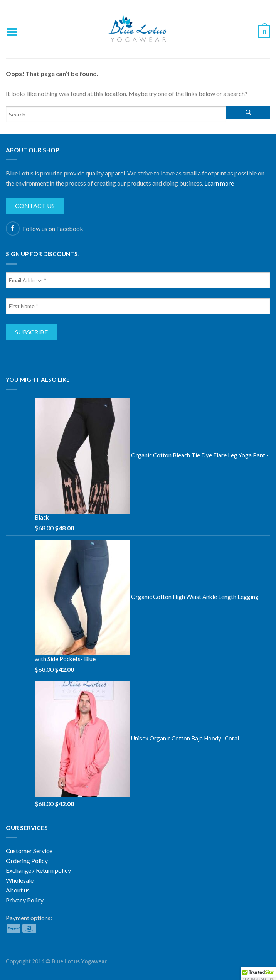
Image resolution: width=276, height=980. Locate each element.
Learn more (219, 183)
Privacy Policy (25, 900)
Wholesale (20, 880)
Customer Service (29, 851)
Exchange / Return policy (38, 870)
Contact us (35, 206)
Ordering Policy (27, 861)
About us (18, 890)
